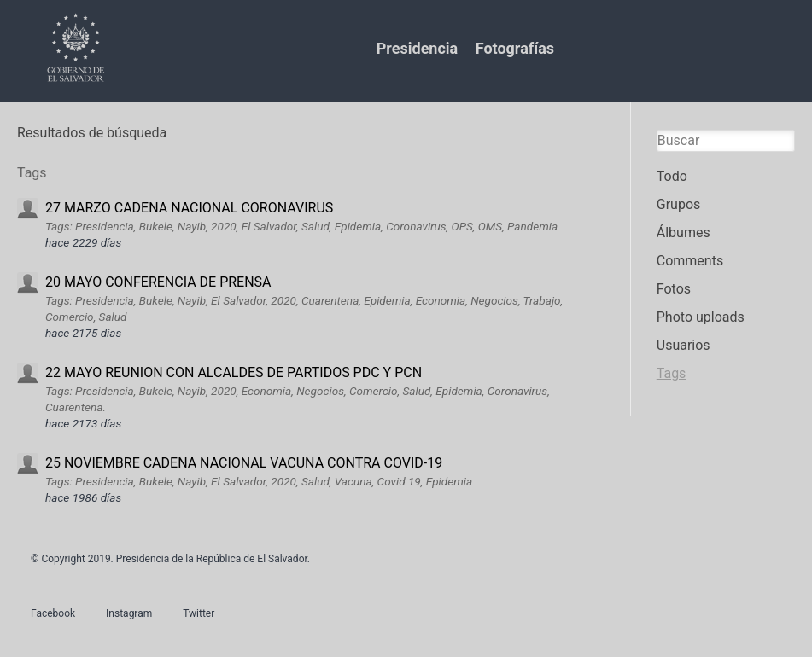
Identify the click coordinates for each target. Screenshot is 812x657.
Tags (672, 373)
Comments (690, 261)
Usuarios (683, 345)
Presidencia (417, 48)
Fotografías (515, 48)
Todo (672, 176)
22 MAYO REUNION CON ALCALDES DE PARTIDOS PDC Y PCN (234, 372)
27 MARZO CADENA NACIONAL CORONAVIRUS (189, 208)
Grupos (679, 204)
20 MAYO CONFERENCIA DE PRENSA (158, 282)
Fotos (674, 289)
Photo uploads (701, 317)
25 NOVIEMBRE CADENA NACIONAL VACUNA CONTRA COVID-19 (244, 463)
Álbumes (683, 233)
